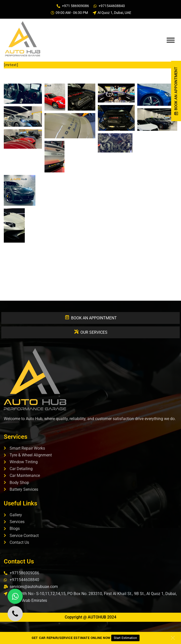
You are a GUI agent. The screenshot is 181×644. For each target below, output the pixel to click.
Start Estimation (125, 638)
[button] (23, 94)
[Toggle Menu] (171, 40)
